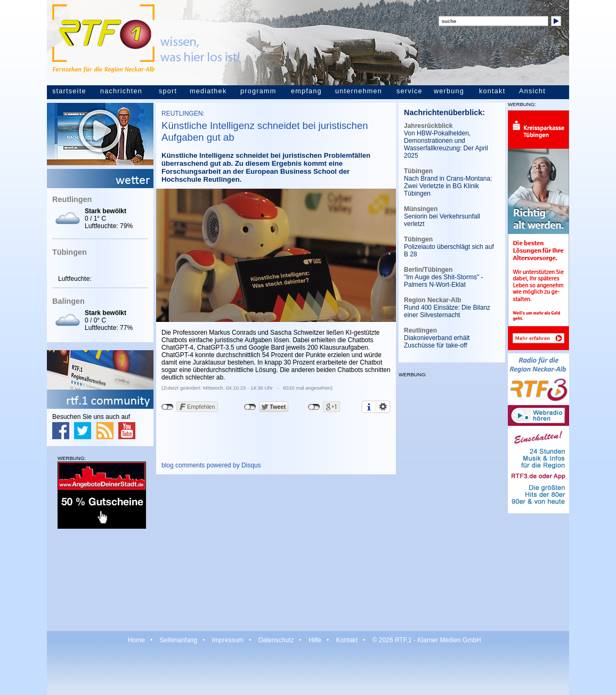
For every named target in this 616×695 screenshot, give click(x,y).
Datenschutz (276, 640)
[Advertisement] (100, 579)
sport (168, 91)
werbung (449, 91)
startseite (69, 91)
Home (136, 640)
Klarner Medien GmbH (449, 640)
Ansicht (532, 91)
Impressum (228, 640)
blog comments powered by (211, 465)
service (410, 91)
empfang (306, 91)
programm (258, 91)
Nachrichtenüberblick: (444, 112)
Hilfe (315, 640)
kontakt (492, 91)
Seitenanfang (178, 640)
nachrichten (121, 91)
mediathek (208, 91)
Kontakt (347, 640)
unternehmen (359, 91)
